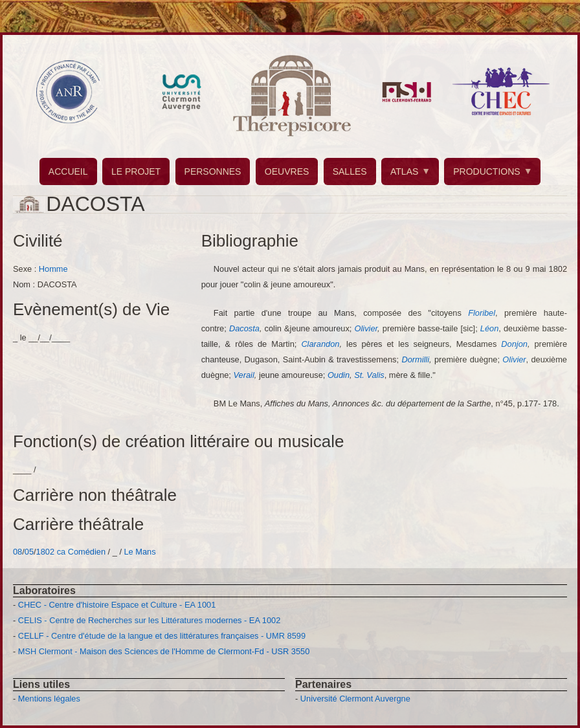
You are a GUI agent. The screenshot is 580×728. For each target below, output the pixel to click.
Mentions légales (49, 699)
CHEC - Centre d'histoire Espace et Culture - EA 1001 (117, 605)
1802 (45, 552)
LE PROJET (136, 171)
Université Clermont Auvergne (355, 699)
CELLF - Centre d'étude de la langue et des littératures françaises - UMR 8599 (162, 636)
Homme (53, 269)
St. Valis (369, 375)
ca (61, 552)
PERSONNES (213, 171)
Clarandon (320, 344)
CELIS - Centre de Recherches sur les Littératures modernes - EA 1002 (149, 620)
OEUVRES (287, 171)
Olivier (366, 328)
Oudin (339, 375)
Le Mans (140, 552)
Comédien (87, 552)
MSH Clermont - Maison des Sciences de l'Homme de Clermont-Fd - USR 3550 (164, 651)
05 (29, 552)
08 (17, 552)
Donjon (514, 344)
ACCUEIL (68, 171)
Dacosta (244, 328)
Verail (244, 375)
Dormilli (415, 359)
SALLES (350, 171)
